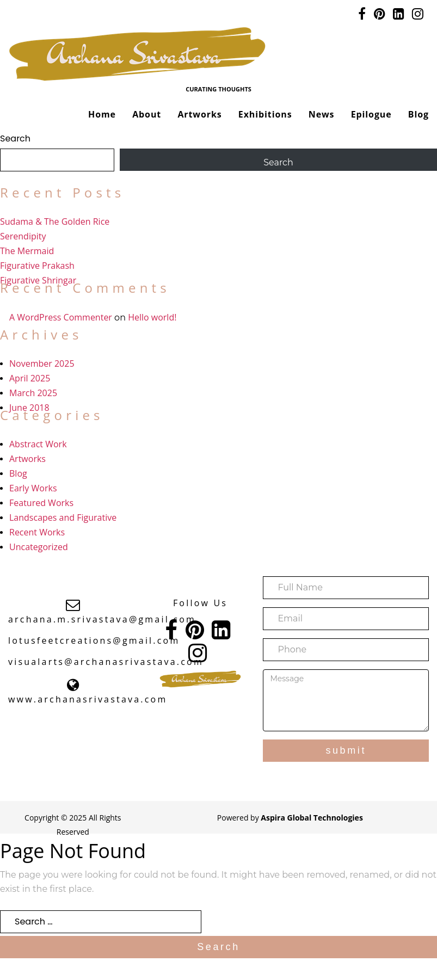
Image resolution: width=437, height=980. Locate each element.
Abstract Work (38, 444)
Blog (418, 114)
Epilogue (371, 114)
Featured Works (41, 503)
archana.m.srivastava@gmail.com (102, 619)
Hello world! (152, 317)
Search (15, 138)
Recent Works (37, 532)
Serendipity (23, 236)
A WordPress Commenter (61, 317)
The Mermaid (27, 251)
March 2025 (33, 393)
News (322, 114)
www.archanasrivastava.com (88, 699)
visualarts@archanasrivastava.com (106, 662)
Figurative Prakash (37, 266)
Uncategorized (39, 547)
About (147, 114)
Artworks (199, 114)
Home (102, 114)
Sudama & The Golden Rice (55, 221)
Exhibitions (265, 114)
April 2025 (30, 378)
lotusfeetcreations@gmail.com (94, 640)
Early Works (33, 488)
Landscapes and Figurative (63, 517)
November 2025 (42, 363)
